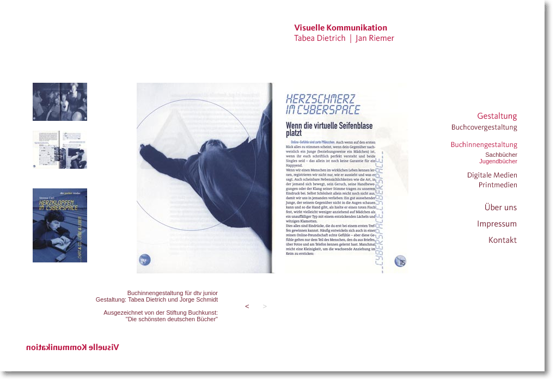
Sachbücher (501, 155)
